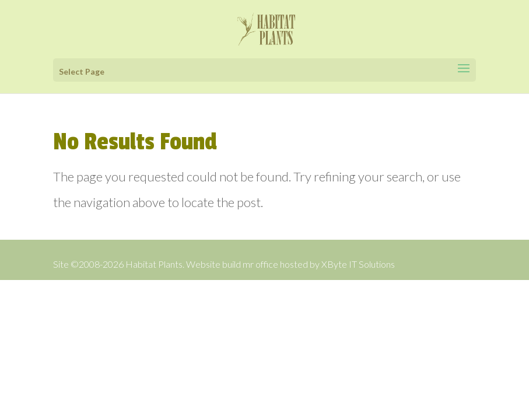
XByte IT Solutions (358, 264)
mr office (260, 264)
